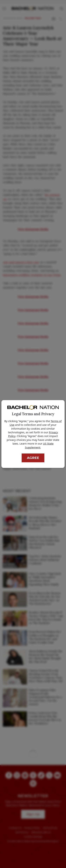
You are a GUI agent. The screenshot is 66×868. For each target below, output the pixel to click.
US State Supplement (39, 445)
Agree (33, 458)
